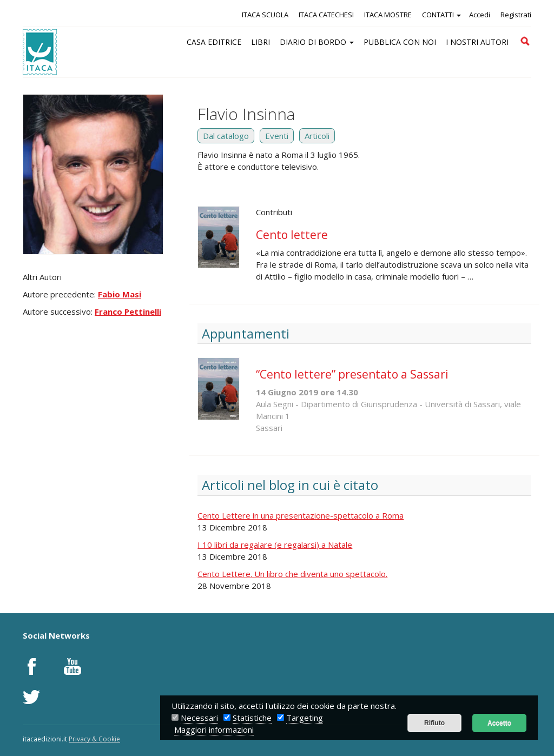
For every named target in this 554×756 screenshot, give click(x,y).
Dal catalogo (226, 136)
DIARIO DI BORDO (317, 42)
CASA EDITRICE (214, 42)
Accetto (499, 723)
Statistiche (252, 718)
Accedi (480, 15)
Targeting (305, 718)
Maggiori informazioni (214, 730)
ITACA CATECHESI (326, 15)
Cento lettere (292, 235)
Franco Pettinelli (128, 311)
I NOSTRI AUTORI (477, 42)
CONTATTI (441, 15)
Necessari (199, 718)
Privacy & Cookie (94, 739)
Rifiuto (434, 723)
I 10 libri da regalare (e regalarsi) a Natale (275, 545)
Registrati (516, 15)
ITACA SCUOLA (265, 15)
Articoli (317, 136)
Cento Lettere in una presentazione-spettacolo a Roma (301, 515)
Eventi (277, 136)
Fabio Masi (120, 294)
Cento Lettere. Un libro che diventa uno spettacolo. (292, 574)
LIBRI (260, 42)
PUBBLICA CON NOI (400, 42)
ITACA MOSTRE (388, 15)
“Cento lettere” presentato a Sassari (352, 374)
